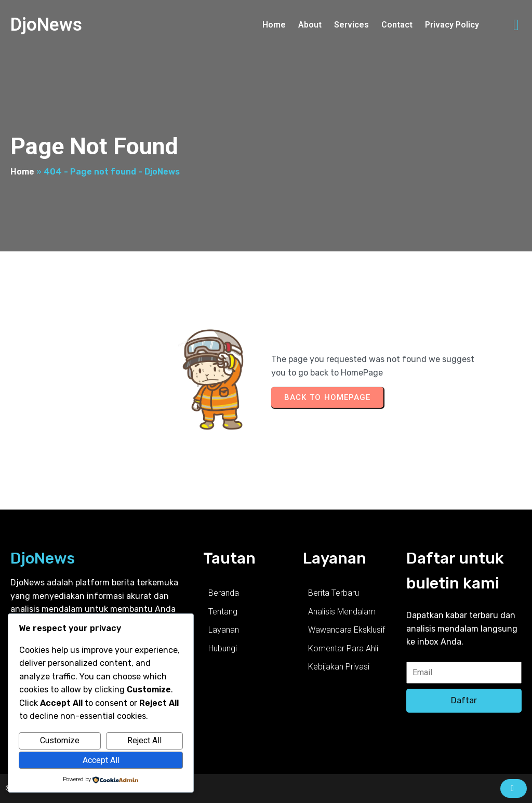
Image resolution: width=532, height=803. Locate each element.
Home (22, 172)
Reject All (144, 740)
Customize (60, 740)
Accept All (101, 760)
